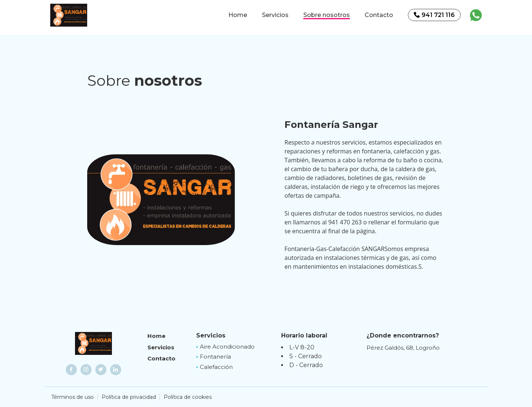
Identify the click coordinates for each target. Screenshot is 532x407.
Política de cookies (188, 397)
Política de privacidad (129, 397)
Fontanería (215, 357)
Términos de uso (73, 397)
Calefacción (216, 367)
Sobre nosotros (327, 15)
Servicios (275, 15)
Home (238, 15)
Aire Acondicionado (227, 347)
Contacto (379, 15)
